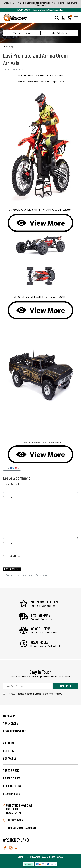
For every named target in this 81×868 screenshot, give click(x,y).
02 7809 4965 (13, 820)
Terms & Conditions (36, 694)
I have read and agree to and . (32, 694)
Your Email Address (11, 556)
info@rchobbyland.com (19, 828)
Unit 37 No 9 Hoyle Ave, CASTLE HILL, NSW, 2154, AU (20, 809)
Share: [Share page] (11, 468)
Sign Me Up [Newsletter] (66, 686)
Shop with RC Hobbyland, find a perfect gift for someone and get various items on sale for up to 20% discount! (40, 4)
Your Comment (9, 497)
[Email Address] (27, 686)
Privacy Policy (55, 694)
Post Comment (12, 569)
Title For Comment (11, 484)
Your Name (8, 543)
